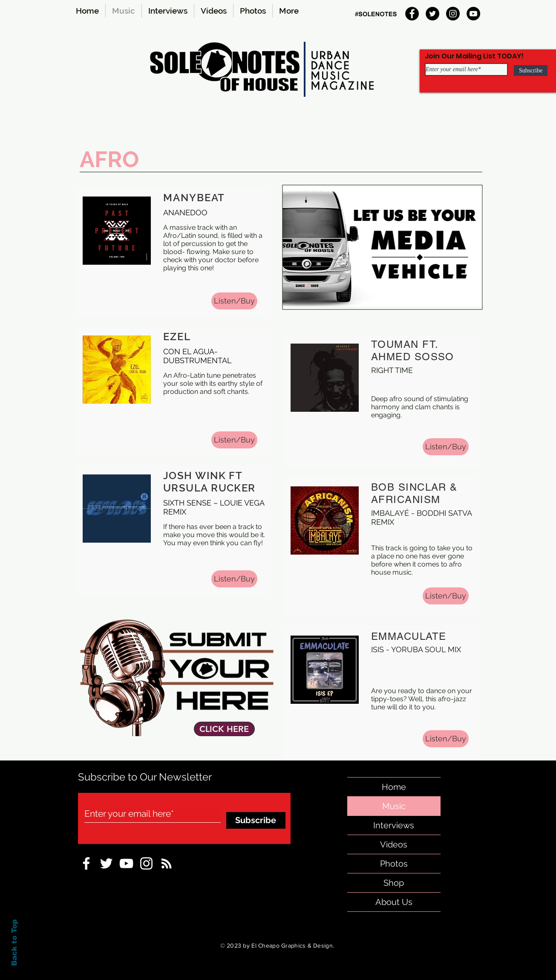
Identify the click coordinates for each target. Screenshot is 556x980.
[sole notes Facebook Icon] (86, 863)
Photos (394, 864)
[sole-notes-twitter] (106, 863)
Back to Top (14, 943)
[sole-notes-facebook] (126, 863)
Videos (394, 844)
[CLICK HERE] (224, 729)
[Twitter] (432, 14)
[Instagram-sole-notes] (146, 863)
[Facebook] (412, 14)
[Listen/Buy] (234, 301)
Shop (394, 883)
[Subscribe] (531, 71)
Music (394, 806)
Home (394, 787)
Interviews (394, 825)
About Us (394, 902)
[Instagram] (453, 14)
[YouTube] (473, 14)
